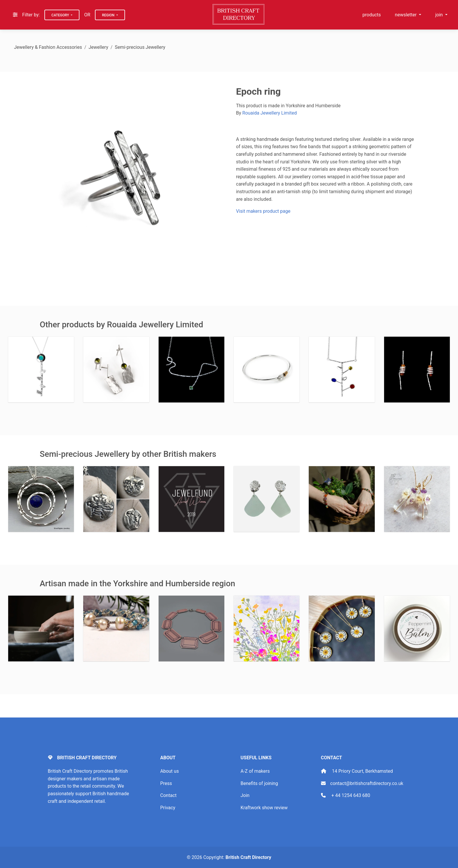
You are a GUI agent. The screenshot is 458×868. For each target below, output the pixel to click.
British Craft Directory (248, 857)
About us (170, 771)
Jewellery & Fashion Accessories (48, 47)
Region (109, 15)
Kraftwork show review (264, 808)
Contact (169, 795)
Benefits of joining (259, 783)
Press (166, 783)
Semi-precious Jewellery (140, 47)
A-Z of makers (255, 771)
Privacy (168, 808)
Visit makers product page (263, 211)
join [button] (440, 15)
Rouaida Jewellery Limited (270, 113)
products (372, 15)
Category (61, 15)
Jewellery (98, 47)
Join (245, 795)
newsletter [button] (406, 15)
